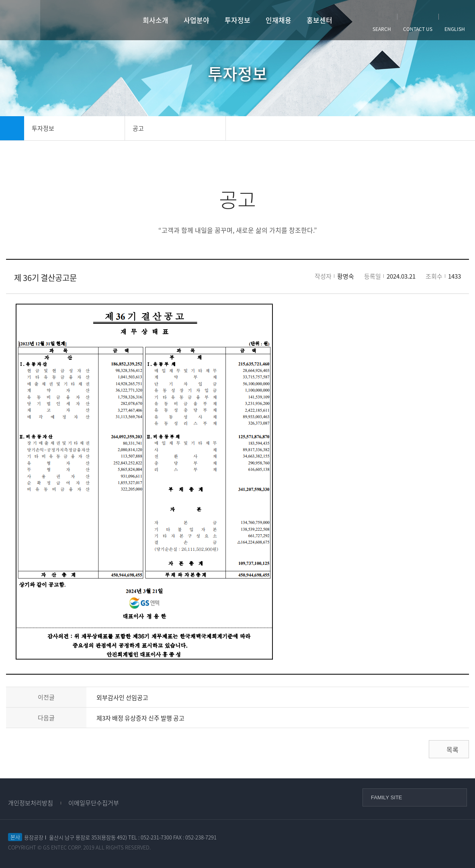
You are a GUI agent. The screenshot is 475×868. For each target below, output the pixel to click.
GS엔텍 (72, 20)
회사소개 (156, 20)
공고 (138, 128)
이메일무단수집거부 (94, 803)
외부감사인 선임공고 (122, 698)
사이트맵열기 (20, 20)
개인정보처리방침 (31, 803)
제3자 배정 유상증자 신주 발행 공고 (140, 718)
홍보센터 (319, 20)
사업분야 (197, 20)
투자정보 (237, 20)
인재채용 (278, 20)
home (12, 128)
